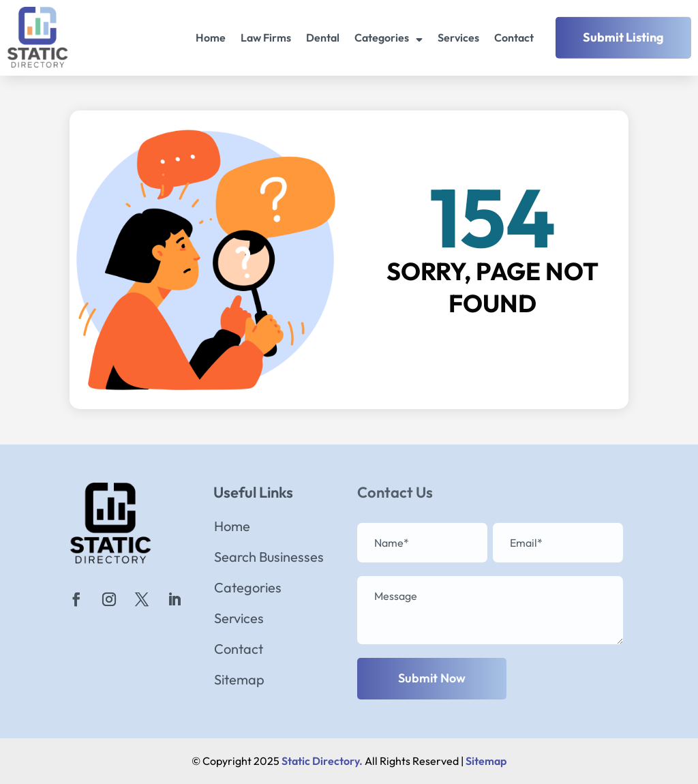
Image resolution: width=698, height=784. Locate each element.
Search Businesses (269, 559)
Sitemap (239, 681)
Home (211, 37)
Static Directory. (322, 761)
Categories (382, 37)
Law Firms (266, 37)
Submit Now (432, 678)
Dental (323, 37)
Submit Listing (623, 37)
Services (458, 37)
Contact (514, 37)
